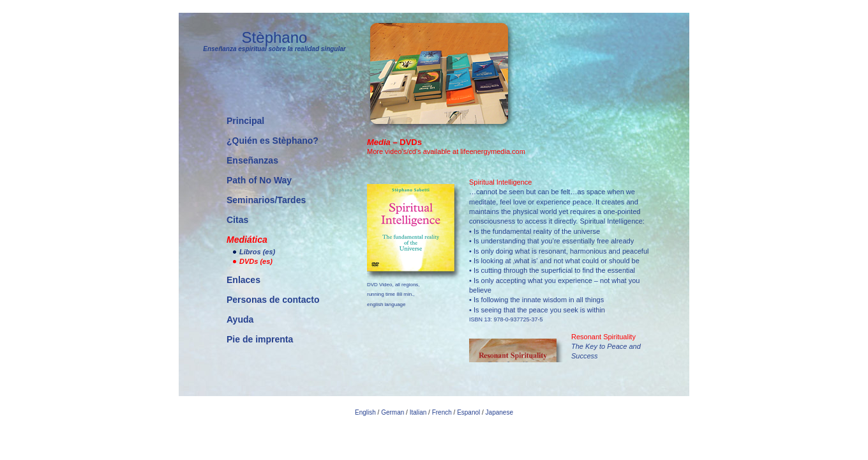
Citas (237, 220)
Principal (245, 121)
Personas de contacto (273, 300)
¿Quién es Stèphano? (273, 141)
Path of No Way (259, 180)
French (442, 412)
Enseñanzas (252, 160)
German (393, 412)
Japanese (499, 412)
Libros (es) (257, 252)
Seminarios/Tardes (266, 200)
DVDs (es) (256, 261)
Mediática (247, 240)
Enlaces (243, 280)
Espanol (468, 412)
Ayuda (240, 319)
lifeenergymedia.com (493, 151)
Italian (418, 412)
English (365, 412)
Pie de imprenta (260, 339)
